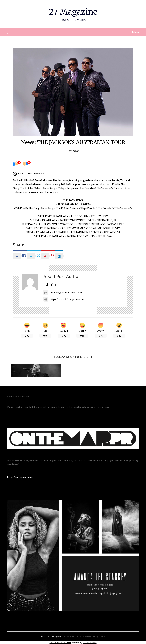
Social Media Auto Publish (61, 642)
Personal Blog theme (95, 636)
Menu (135, 32)
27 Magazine (73, 12)
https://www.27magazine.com (64, 299)
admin (50, 285)
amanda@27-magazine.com (63, 292)
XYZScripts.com (90, 642)
